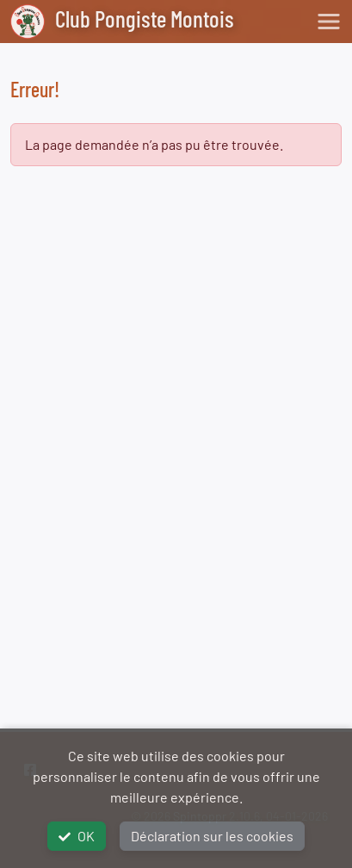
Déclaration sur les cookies (212, 836)
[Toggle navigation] (329, 22)
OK (77, 836)
